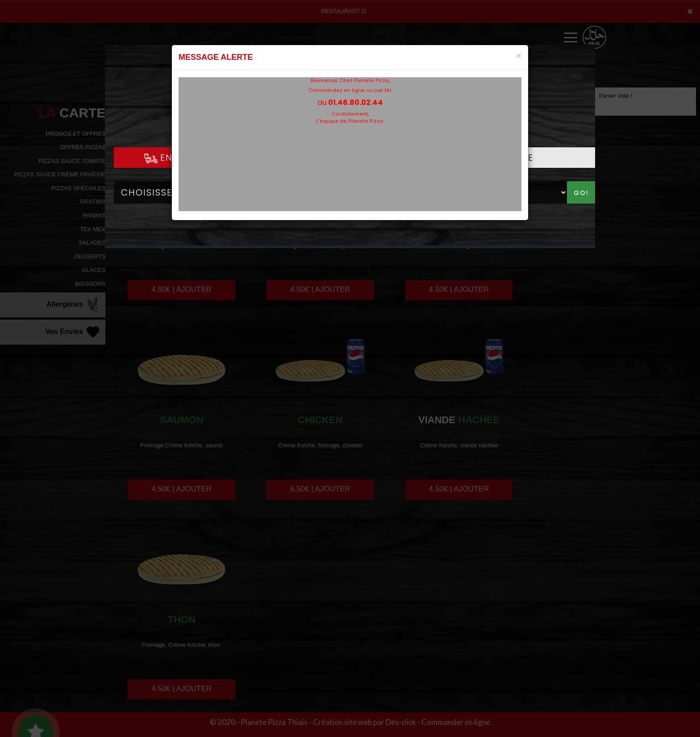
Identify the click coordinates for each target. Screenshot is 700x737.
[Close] (519, 56)
